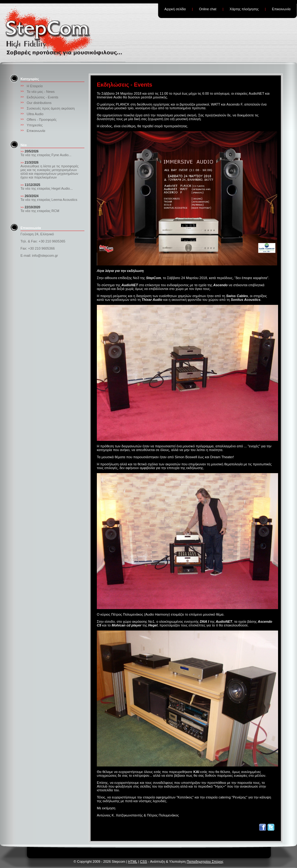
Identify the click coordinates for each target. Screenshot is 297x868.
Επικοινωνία (281, 9)
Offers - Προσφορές (42, 120)
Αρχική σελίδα (175, 9)
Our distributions (39, 103)
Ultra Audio (35, 114)
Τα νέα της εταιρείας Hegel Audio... (47, 188)
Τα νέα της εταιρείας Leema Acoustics (49, 200)
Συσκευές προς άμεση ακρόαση (51, 108)
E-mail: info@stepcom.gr (39, 255)
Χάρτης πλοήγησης (244, 9)
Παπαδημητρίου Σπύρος (205, 861)
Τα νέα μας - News (41, 92)
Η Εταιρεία (35, 86)
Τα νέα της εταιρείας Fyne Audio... (46, 155)
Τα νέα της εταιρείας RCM (40, 211)
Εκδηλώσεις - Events (43, 97)
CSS (144, 861)
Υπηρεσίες (35, 125)
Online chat (208, 9)
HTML (133, 861)
